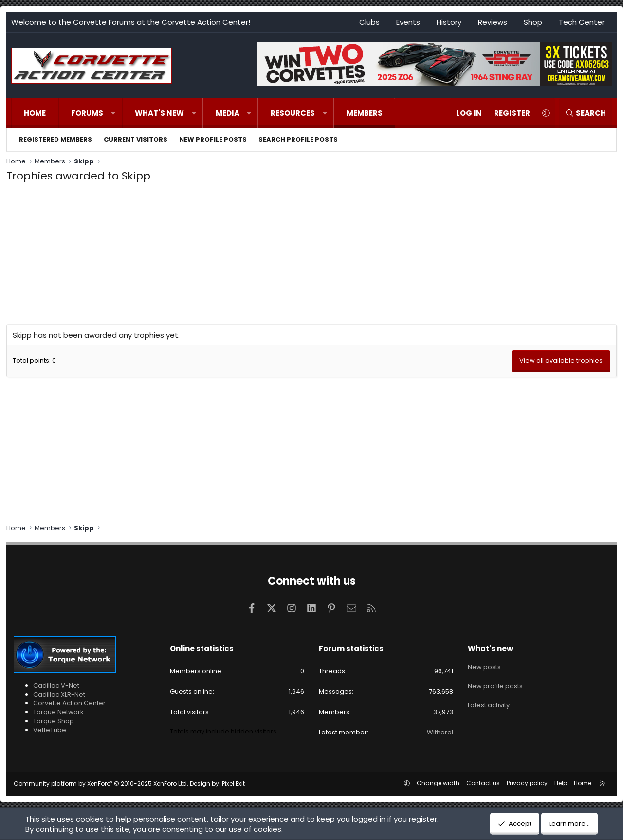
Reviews (493, 22)
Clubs (369, 22)
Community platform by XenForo (101, 783)
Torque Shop (54, 721)
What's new (159, 113)
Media (228, 113)
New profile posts (213, 139)
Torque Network (58, 712)
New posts (484, 665)
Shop (533, 22)
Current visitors (136, 139)
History (449, 22)
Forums (87, 113)
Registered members (55, 139)
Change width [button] (438, 783)
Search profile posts (298, 139)
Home (35, 113)
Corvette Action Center (69, 703)
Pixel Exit (233, 783)
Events (408, 22)
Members (365, 113)
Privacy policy (527, 783)
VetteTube (50, 730)
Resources (293, 113)
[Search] (586, 113)
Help (561, 783)
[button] (113, 113)
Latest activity (489, 700)
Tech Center (582, 22)
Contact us (483, 783)
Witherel (440, 732)
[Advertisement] (311, 256)
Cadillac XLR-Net (59, 694)
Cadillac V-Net (56, 686)
